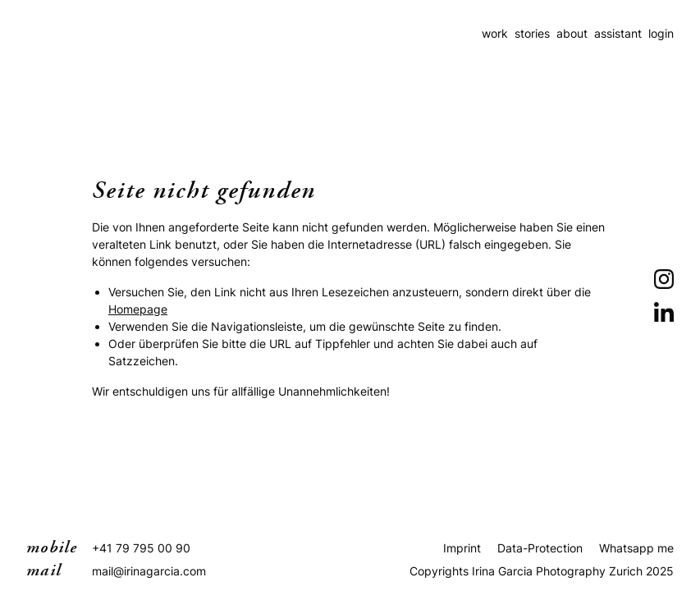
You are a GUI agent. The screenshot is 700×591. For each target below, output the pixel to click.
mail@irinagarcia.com (149, 571)
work (495, 33)
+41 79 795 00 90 (141, 548)
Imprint (462, 548)
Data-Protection (540, 548)
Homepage (138, 309)
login (661, 33)
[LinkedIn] (664, 312)
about (572, 33)
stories (532, 33)
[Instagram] (664, 279)
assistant (618, 33)
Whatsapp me (636, 548)
